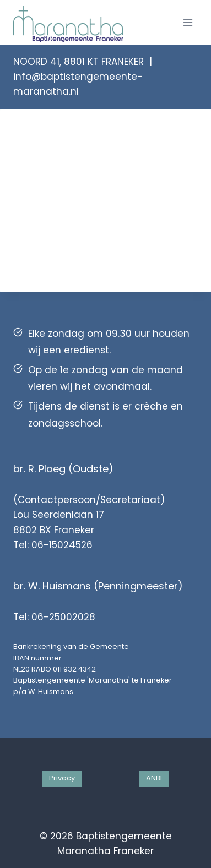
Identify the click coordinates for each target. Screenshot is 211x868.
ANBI (154, 778)
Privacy (62, 778)
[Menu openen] (188, 22)
